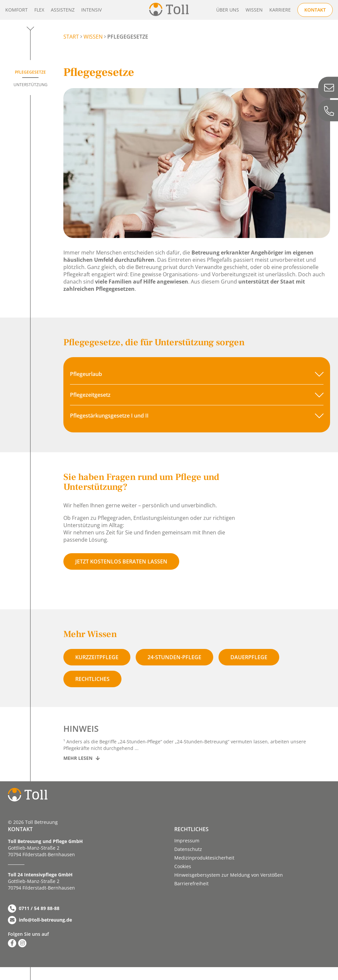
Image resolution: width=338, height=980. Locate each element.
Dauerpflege (249, 657)
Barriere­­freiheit (191, 883)
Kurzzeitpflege (97, 657)
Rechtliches (92, 679)
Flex (39, 10)
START (71, 37)
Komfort (17, 10)
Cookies (183, 866)
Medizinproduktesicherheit (204, 858)
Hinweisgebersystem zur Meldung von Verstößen (229, 875)
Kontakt (315, 10)
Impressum (187, 841)
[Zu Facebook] (12, 943)
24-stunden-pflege (174, 657)
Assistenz (63, 10)
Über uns (228, 10)
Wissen (254, 10)
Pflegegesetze (30, 72)
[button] (197, 374)
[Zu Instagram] (22, 943)
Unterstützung (31, 85)
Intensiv (91, 10)
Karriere (280, 10)
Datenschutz (188, 849)
